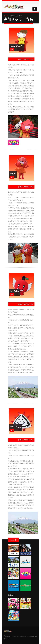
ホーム (6, 16)
